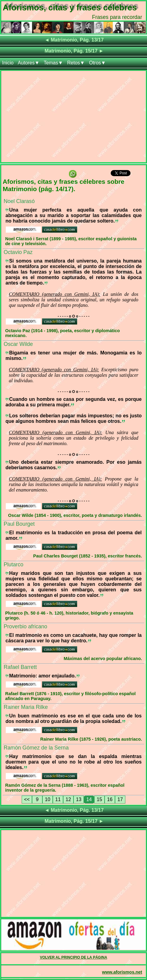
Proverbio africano (25, 626)
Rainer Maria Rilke (26, 707)
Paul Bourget (19, 524)
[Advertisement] (73, 118)
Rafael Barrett (20, 667)
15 (99, 799)
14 (89, 799)
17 (120, 799)
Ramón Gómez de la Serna (36, 748)
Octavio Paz (18, 252)
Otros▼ (97, 63)
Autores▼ (29, 63)
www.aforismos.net (122, 972)
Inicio (8, 63)
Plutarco (14, 564)
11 (58, 799)
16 (110, 799)
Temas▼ (53, 63)
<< (27, 799)
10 (48, 799)
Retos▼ (76, 63)
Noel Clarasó (19, 201)
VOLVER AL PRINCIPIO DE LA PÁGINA (74, 957)
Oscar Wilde (18, 344)
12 (68, 799)
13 (79, 799)
